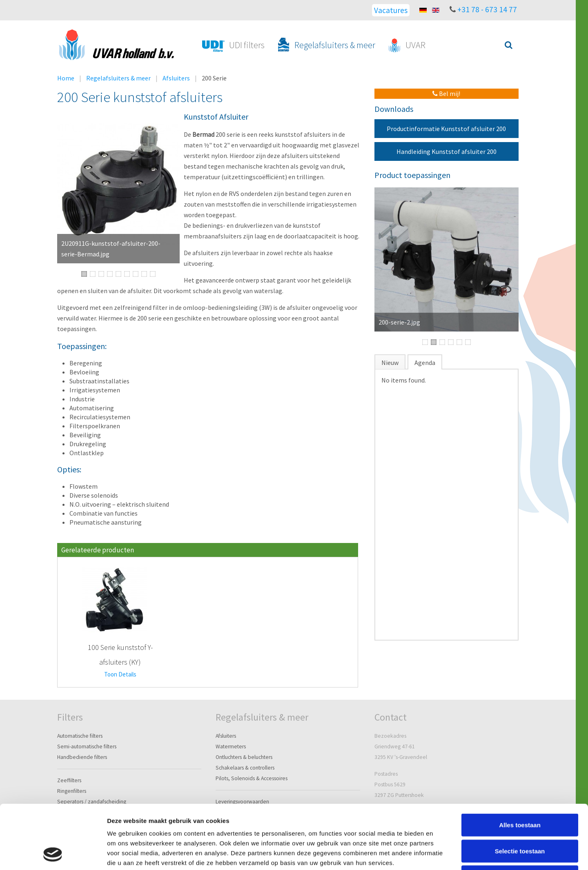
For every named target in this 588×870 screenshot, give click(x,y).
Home (66, 78)
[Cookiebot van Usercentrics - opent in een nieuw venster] (53, 854)
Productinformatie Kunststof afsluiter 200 (446, 129)
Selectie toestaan (520, 791)
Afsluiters (176, 78)
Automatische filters (80, 736)
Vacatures (391, 10)
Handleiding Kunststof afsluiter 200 (447, 151)
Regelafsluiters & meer (118, 78)
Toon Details (120, 674)
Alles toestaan (520, 765)
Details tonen (441, 854)
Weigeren (520, 817)
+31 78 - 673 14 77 (487, 9)
